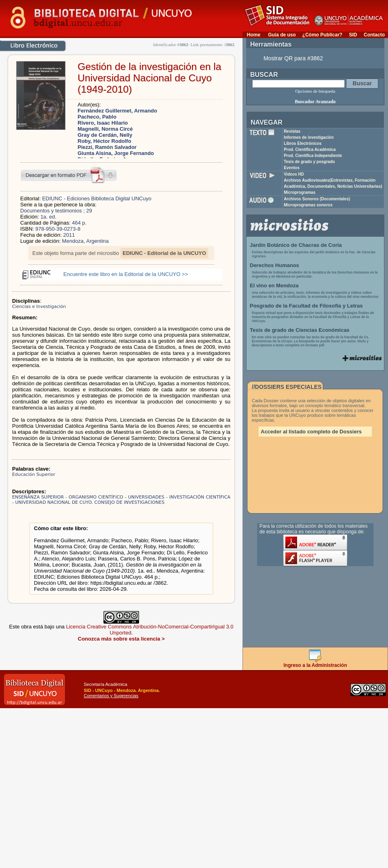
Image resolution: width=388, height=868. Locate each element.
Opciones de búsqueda (315, 91)
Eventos (292, 168)
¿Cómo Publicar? (322, 35)
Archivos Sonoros (317, 199)
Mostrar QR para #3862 (293, 58)
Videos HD (294, 174)
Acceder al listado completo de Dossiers (311, 432)
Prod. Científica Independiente (313, 156)
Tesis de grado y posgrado (309, 162)
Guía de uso (282, 35)
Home (254, 35)
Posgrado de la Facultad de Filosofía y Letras (306, 306)
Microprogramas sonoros (308, 205)
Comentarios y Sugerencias (111, 696)
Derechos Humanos (274, 265)
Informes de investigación (309, 137)
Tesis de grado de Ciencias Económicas (300, 330)
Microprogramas (299, 192)
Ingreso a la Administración (315, 663)
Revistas (292, 131)
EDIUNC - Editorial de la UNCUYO (164, 253)
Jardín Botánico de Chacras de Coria (296, 245)
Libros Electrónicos (303, 143)
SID (353, 35)
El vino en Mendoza (274, 285)
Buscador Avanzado (315, 102)
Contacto (374, 35)
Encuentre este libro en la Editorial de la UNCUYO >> (126, 274)
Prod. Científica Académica (310, 150)
